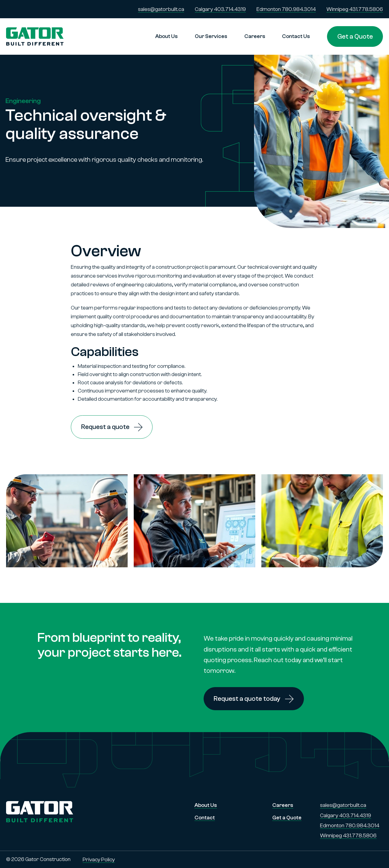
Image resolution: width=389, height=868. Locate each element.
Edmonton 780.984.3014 (286, 9)
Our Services (211, 36)
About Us (167, 36)
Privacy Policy (99, 860)
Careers (255, 36)
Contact (205, 818)
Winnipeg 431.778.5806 (355, 9)
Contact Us (296, 36)
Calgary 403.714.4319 (220, 9)
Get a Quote (355, 36)
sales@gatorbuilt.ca (161, 9)
